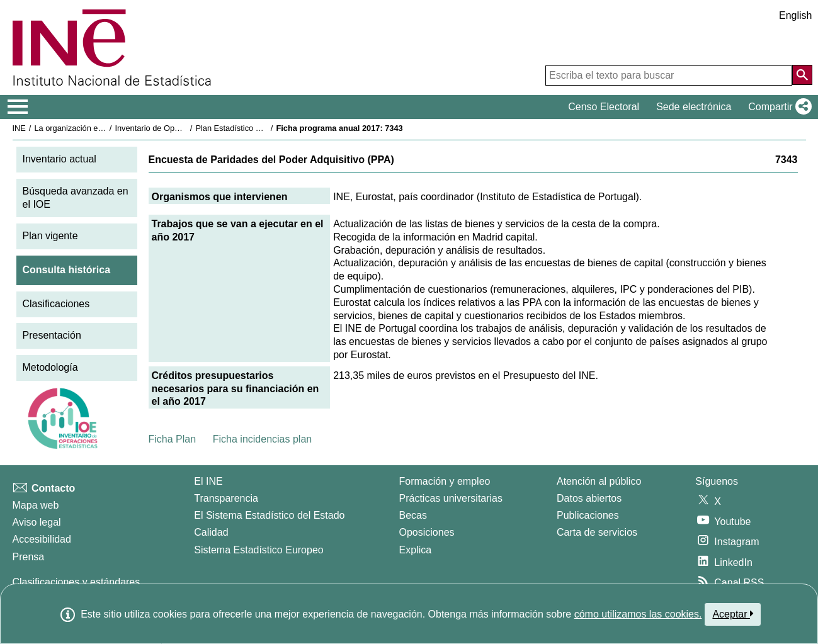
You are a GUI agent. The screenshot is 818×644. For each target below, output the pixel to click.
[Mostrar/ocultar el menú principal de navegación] (18, 107)
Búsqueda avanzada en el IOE (76, 198)
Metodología (50, 367)
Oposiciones (427, 532)
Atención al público (599, 481)
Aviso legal (37, 522)
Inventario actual (60, 159)
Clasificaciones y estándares (77, 582)
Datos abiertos (589, 498)
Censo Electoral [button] (604, 107)
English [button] (795, 15)
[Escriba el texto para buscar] (669, 76)
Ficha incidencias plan (262, 439)
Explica (416, 550)
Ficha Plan (173, 439)
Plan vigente (50, 236)
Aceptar (733, 614)
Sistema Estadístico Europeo (258, 550)
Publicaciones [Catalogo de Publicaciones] (588, 515)
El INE (208, 481)
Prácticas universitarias (451, 498)
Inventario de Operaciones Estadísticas (185, 128)
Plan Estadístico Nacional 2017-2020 (261, 128)
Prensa (29, 557)
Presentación (52, 335)
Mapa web (36, 505)
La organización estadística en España (103, 128)
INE (19, 128)
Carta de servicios (597, 532)
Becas (413, 515)
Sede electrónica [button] (694, 107)
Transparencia (226, 498)
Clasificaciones (56, 304)
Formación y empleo (445, 481)
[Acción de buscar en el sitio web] (802, 75)
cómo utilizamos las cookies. (638, 614)
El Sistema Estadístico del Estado (269, 515)
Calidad (211, 532)
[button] (777, 107)
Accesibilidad (42, 539)
